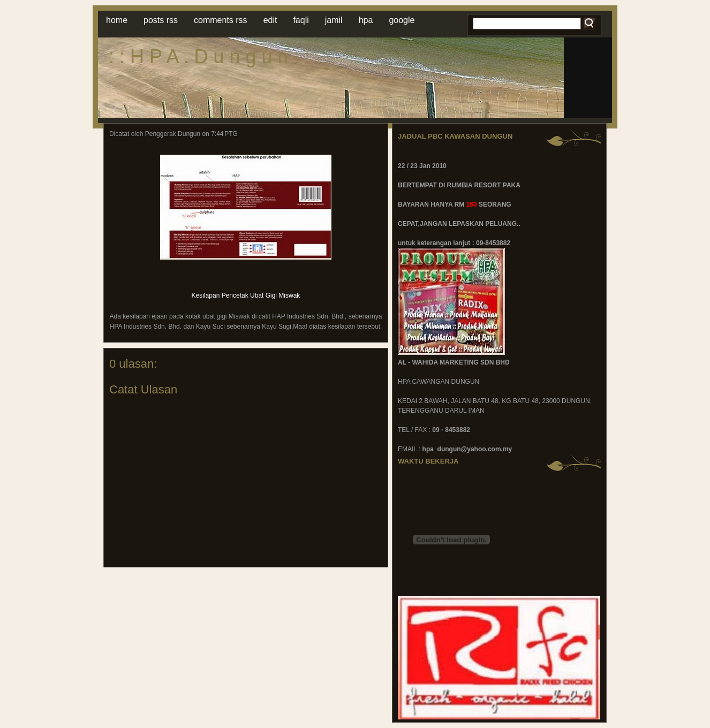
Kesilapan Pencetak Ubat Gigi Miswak (246, 295)
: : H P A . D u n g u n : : (209, 56)
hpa (366, 20)
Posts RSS (161, 20)
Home (117, 20)
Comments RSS (221, 20)
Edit (270, 20)
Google (402, 20)
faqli (301, 20)
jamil (334, 20)
